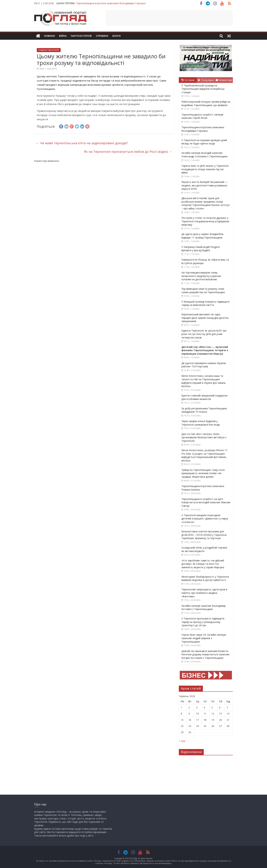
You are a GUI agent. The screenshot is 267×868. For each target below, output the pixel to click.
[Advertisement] (169, 18)
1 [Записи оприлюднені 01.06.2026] (181, 707)
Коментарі (224, 80)
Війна (63, 36)
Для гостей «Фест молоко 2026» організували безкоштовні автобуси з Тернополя (204, 437)
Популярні (206, 80)
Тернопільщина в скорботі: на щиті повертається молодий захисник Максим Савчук (206, 502)
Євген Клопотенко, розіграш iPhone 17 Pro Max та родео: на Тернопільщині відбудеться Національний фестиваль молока (204, 455)
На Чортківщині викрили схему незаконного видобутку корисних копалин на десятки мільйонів (201, 276)
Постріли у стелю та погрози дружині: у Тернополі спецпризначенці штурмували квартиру (205, 221)
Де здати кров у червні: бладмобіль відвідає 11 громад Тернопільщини (203, 236)
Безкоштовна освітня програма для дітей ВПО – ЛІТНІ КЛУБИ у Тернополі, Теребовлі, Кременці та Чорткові (204, 535)
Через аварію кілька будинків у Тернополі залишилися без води (201, 423)
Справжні (102, 36)
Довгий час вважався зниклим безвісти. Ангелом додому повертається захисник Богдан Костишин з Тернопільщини (205, 654)
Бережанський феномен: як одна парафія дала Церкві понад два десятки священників (205, 318)
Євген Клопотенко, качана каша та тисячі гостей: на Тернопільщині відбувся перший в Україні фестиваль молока (204, 381)
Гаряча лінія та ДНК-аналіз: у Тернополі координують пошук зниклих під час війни (205, 169)
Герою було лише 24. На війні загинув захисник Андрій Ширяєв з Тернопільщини (204, 638)
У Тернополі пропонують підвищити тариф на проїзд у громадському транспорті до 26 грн (203, 622)
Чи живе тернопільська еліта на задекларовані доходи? (82, 143)
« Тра (182, 741)
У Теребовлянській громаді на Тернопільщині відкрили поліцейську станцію (203, 89)
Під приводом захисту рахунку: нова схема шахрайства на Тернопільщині (203, 290)
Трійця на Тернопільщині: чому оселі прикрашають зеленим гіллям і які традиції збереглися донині (203, 473)
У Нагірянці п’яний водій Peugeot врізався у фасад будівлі (201, 249)
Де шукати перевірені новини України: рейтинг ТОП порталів (204, 365)
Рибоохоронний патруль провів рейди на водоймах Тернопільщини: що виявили (206, 103)
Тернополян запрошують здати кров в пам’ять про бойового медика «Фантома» (204, 593)
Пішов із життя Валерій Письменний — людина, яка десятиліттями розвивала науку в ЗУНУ (205, 185)
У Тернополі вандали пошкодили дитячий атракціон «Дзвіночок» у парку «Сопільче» (205, 519)
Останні (188, 80)
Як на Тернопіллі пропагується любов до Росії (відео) (128, 152)
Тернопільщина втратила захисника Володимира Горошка (111, 3)
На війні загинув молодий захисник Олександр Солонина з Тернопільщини (204, 155)
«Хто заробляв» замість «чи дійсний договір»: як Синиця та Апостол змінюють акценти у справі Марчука (203, 564)
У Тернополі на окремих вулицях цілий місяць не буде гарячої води (204, 142)
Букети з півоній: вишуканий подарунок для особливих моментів (205, 397)
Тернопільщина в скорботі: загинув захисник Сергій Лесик (202, 116)
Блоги (117, 36)
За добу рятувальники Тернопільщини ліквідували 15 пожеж (204, 410)
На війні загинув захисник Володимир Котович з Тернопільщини (204, 607)
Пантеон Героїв (81, 36)
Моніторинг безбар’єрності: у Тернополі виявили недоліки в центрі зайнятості (205, 578)
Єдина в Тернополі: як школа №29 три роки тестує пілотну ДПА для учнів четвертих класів (204, 334)
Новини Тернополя (49, 50)
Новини (49, 36)
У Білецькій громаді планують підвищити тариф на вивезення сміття (205, 303)
